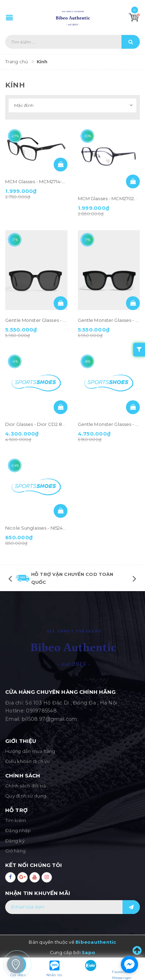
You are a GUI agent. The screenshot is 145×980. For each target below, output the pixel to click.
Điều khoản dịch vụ (28, 761)
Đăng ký (15, 841)
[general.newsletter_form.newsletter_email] (72, 907)
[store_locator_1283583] (16, 964)
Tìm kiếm (16, 820)
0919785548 (41, 711)
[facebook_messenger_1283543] (129, 964)
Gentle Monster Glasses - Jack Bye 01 (47, 320)
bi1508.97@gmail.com (49, 719)
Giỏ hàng (15, 851)
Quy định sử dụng (26, 796)
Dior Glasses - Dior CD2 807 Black (43, 424)
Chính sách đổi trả (26, 786)
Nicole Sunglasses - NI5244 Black (42, 528)
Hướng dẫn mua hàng (30, 751)
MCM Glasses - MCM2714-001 (37, 181)
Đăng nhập (18, 830)
